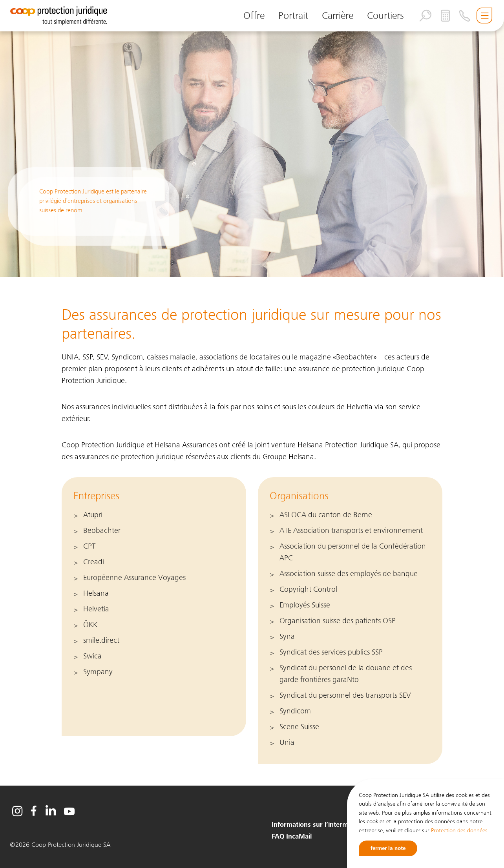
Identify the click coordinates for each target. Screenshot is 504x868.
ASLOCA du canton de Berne (326, 515)
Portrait (293, 15)
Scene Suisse (299, 727)
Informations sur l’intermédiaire (320, 825)
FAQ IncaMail (292, 837)
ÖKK (90, 625)
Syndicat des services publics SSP (331, 652)
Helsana (96, 593)
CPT (89, 546)
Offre (254, 15)
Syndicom (295, 711)
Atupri (93, 515)
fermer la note (388, 848)
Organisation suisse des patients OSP (338, 621)
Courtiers (385, 15)
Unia (287, 742)
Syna (287, 636)
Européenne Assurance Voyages (134, 578)
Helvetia (96, 609)
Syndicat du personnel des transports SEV (345, 695)
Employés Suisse (305, 605)
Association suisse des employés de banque (349, 574)
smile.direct (101, 640)
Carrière (338, 15)
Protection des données (459, 830)
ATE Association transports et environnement (351, 531)
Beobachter (102, 531)
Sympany (98, 672)
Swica (92, 656)
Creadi (94, 562)
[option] (252, 148)
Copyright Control (308, 589)
